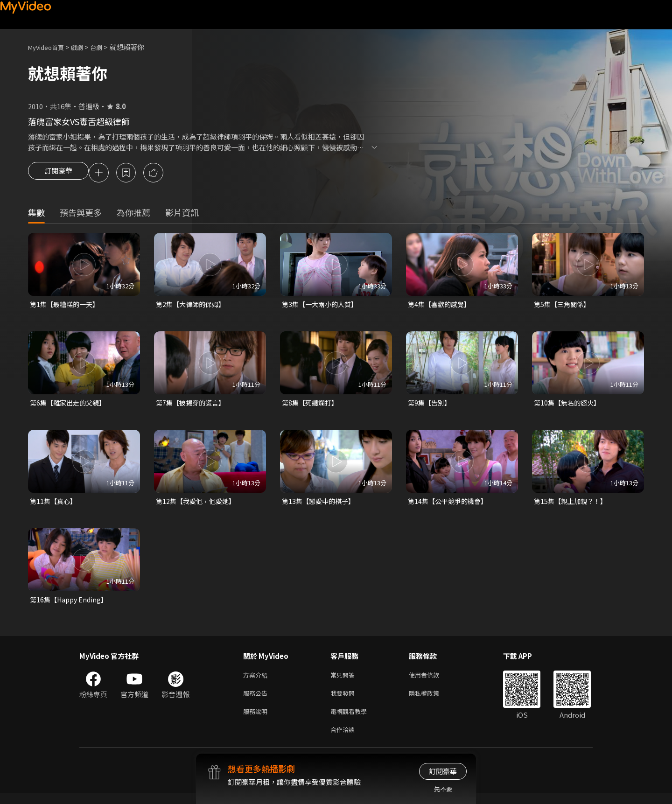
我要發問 (344, 700)
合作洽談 (344, 739)
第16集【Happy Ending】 (71, 604)
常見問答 (344, 681)
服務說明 (257, 720)
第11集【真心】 (55, 505)
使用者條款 (432, 681)
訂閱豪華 (58, 174)
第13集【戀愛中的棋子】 (321, 505)
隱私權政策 (432, 700)
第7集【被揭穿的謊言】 (193, 405)
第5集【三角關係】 (564, 306)
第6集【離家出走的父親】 (70, 405)
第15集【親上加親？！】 (573, 505)
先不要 (443, 789)
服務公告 (257, 700)
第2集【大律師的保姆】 (193, 306)
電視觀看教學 (351, 720)
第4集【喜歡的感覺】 (441, 306)
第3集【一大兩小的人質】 (322, 306)
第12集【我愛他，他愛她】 (198, 505)
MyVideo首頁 (49, 47)
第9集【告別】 (431, 405)
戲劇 (84, 47)
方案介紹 (257, 681)
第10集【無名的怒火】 (569, 405)
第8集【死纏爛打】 (312, 405)
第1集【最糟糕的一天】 (67, 306)
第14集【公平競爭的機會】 (450, 505)
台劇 (105, 47)
